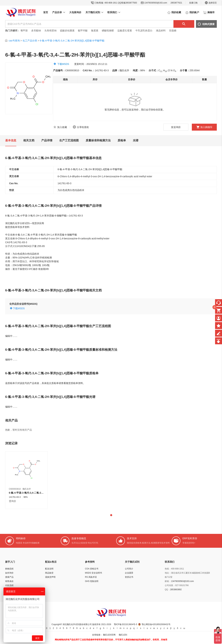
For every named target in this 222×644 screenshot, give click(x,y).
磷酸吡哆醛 (108, 31)
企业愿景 (129, 573)
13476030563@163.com (156, 3)
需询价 (12, 501)
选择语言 (211, 3)
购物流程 (9, 569)
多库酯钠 (36, 31)
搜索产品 (9, 577)
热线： (168, 569)
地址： (168, 573)
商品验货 (49, 573)
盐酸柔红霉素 (125, 31)
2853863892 (176, 590)
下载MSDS (63, 64)
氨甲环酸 (83, 31)
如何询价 (9, 573)
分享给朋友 (83, 127)
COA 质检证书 (92, 569)
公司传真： (170, 585)
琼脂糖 (173, 31)
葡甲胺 (24, 31)
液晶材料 (161, 31)
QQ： (167, 590)
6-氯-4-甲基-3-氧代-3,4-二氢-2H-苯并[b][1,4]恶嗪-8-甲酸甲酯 (72, 41)
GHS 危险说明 (92, 581)
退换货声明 (50, 577)
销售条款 (9, 581)
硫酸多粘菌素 (67, 31)
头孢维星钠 (50, 31)
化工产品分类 (30, 41)
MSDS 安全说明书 (93, 573)
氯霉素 (95, 31)
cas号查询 (14, 41)
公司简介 (129, 569)
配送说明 (49, 569)
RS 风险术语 (91, 577)
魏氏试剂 (123, 635)
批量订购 (193, 3)
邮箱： (168, 581)
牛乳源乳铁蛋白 (144, 31)
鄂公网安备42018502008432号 (156, 624)
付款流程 (9, 585)
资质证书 (129, 577)
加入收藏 (62, 127)
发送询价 (176, 127)
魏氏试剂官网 (109, 635)
